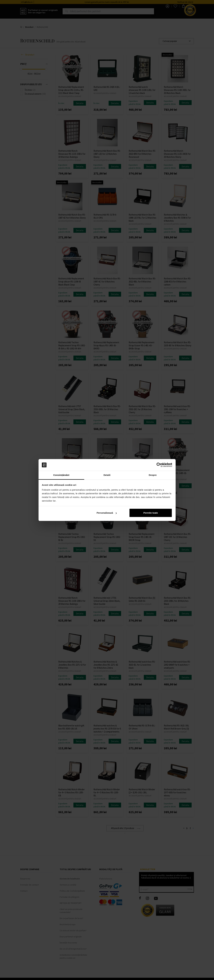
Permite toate (151, 513)
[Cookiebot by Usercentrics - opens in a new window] (159, 465)
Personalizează (107, 513)
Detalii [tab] (107, 475)
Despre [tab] (153, 475)
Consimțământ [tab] (61, 475)
